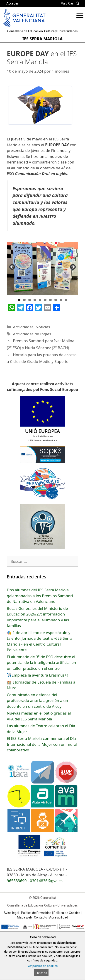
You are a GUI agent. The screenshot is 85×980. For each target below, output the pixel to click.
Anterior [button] (12, 267)
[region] (42, 268)
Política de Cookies (67, 913)
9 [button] (61, 300)
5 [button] (40, 300)
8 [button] (56, 300)
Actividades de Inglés (32, 334)
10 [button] (66, 300)
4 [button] (35, 300)
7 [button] (50, 300)
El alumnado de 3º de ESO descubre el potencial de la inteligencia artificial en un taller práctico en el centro (41, 663)
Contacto (41, 917)
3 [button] (30, 300)
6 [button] (45, 300)
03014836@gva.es (46, 881)
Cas (71, 3)
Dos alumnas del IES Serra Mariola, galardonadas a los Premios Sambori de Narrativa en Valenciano (40, 596)
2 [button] (24, 300)
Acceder (12, 3)
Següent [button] (73, 267)
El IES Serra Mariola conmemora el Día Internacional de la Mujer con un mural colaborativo (42, 744)
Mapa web (24, 917)
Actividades (23, 327)
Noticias (43, 327)
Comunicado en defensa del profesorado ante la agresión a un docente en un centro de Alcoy (37, 701)
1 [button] (19, 300)
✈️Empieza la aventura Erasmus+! (37, 675)
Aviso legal (11, 913)
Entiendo (41, 973)
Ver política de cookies (42, 966)
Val (63, 3)
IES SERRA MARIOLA (42, 39)
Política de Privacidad (36, 913)
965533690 (17, 881)
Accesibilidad (59, 917)
